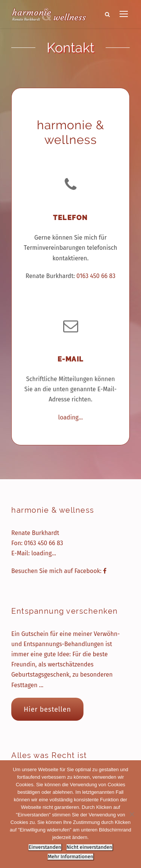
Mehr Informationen (70, 857)
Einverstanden (45, 847)
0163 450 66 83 (96, 276)
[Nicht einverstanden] (132, 814)
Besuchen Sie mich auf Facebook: (59, 571)
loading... (71, 415)
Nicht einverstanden (89, 847)
